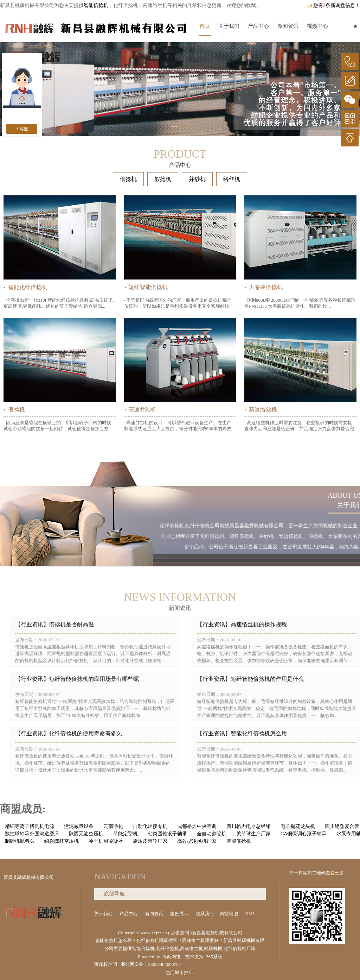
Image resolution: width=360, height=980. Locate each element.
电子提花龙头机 (298, 826)
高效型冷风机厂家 (197, 841)
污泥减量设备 (79, 826)
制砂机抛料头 (20, 841)
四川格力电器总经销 (249, 826)
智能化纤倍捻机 (28, 287)
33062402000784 (164, 964)
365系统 (214, 957)
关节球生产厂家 (253, 834)
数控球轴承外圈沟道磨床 (32, 834)
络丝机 (232, 179)
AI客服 (22, 129)
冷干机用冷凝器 (106, 841)
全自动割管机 (212, 834)
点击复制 (180, 933)
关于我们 (229, 26)
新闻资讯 (288, 26)
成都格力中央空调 (197, 826)
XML (251, 914)
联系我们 (205, 914)
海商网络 (172, 957)
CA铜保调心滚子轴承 (304, 834)
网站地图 (229, 914)
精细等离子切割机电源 (30, 826)
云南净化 (113, 826)
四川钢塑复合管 (342, 826)
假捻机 (163, 179)
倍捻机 (128, 179)
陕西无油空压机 (86, 834)
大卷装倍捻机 (266, 287)
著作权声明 (106, 964)
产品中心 (258, 26)
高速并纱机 (142, 410)
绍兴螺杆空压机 (62, 841)
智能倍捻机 (96, 5)
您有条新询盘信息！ (333, 5)
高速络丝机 (263, 410)
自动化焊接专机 (150, 826)
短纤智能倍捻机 (148, 287)
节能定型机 (126, 834)
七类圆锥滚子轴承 (167, 834)
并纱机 (197, 179)
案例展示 (180, 914)
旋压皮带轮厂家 (150, 841)
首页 (205, 26)
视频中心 (317, 26)
